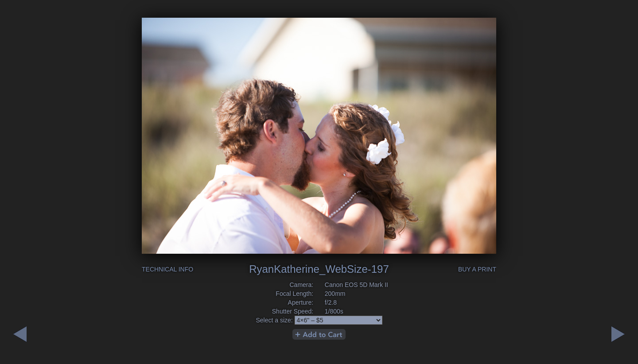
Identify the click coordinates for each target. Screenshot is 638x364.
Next (20, 334)
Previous (618, 334)
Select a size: (274, 320)
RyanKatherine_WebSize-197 (319, 269)
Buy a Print (477, 269)
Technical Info (167, 269)
